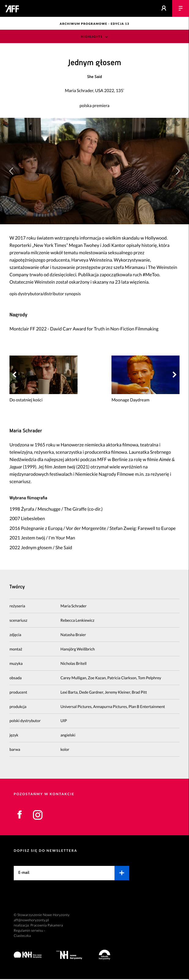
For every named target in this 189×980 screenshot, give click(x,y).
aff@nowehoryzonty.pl (31, 921)
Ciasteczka (22, 936)
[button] (178, 171)
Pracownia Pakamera (47, 926)
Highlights (92, 37)
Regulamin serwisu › (29, 931)
